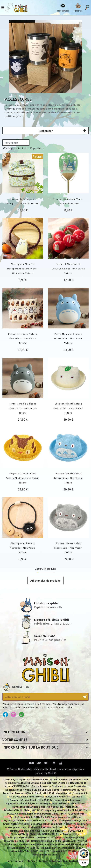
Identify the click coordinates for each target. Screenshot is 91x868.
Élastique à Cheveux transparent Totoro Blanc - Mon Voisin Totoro (23, 269)
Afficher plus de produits (45, 581)
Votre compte (15, 740)
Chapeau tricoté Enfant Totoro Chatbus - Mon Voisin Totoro (23, 478)
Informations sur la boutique (30, 747)
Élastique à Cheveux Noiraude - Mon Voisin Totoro (23, 548)
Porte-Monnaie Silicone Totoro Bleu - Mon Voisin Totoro (68, 338)
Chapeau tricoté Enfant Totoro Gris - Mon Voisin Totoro (68, 548)
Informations (15, 732)
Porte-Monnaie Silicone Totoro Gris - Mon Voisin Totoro (23, 408)
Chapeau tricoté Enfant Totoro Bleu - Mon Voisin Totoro (68, 478)
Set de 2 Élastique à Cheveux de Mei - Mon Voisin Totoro (68, 269)
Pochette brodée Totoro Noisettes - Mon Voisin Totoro (23, 338)
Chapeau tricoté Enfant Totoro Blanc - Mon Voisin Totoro (68, 408)
